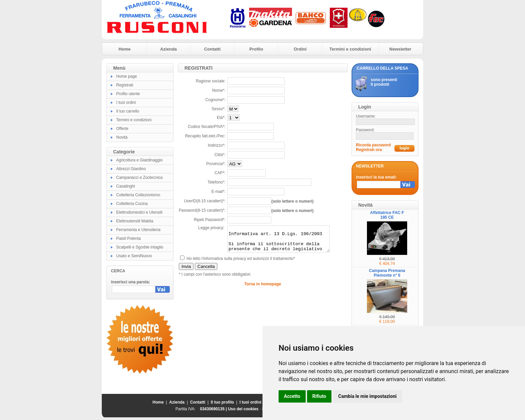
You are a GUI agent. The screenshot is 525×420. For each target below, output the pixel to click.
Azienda (168, 49)
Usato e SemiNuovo (134, 256)
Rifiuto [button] (319, 396)
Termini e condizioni (350, 49)
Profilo (256, 49)
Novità (122, 137)
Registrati (125, 85)
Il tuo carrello (128, 111)
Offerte (122, 129)
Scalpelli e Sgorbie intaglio (140, 247)
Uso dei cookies (243, 409)
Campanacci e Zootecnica (139, 178)
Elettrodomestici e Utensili (139, 212)
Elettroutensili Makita (135, 221)
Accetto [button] (292, 396)
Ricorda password (373, 145)
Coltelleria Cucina (132, 204)
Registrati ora (369, 150)
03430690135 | (214, 409)
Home (125, 49)
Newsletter (400, 49)
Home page (127, 76)
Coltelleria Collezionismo (138, 195)
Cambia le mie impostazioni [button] (367, 396)
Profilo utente (128, 94)
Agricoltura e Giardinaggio (139, 160)
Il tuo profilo (222, 402)
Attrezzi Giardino (131, 169)
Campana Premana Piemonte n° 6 (387, 273)
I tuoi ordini (126, 102)
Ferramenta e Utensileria (138, 230)
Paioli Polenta (128, 238)
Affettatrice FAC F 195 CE (387, 215)
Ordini (300, 49)
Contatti (212, 49)
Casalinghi (126, 186)
